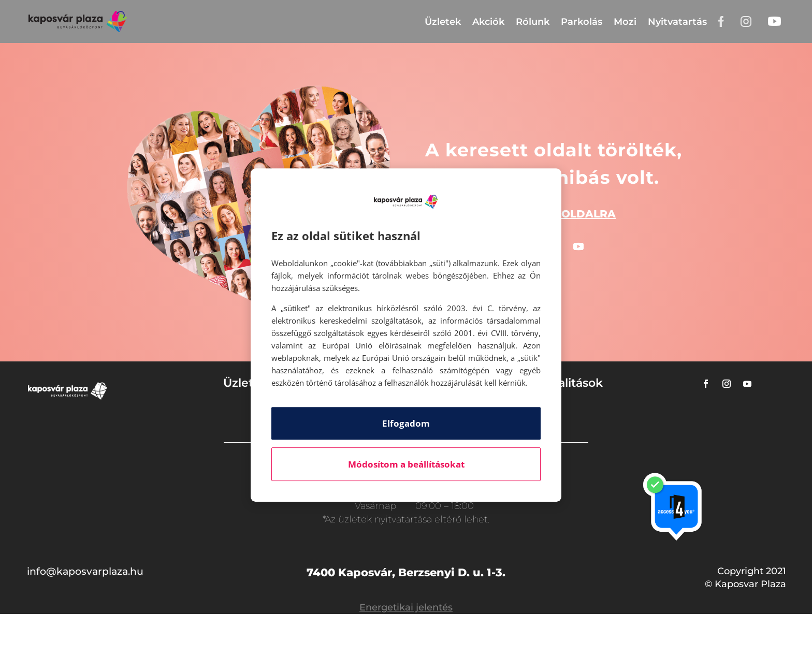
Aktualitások (567, 383)
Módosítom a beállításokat (406, 464)
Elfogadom (406, 423)
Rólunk (533, 22)
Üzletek (443, 22)
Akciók (488, 22)
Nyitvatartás (677, 22)
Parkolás (582, 22)
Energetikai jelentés (406, 607)
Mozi (625, 22)
